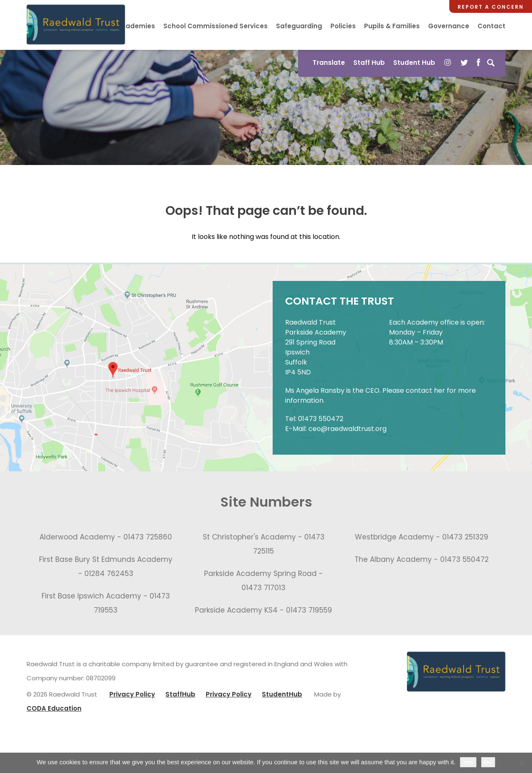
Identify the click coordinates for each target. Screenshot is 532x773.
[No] (522, 763)
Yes (468, 762)
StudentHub (282, 694)
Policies (343, 26)
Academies (136, 26)
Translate (329, 63)
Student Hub (414, 63)
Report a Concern (491, 7)
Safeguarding (299, 26)
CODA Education (54, 708)
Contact (491, 26)
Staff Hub (369, 63)
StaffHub (180, 694)
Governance (449, 26)
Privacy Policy (132, 694)
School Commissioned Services (216, 26)
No (488, 762)
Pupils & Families (392, 26)
